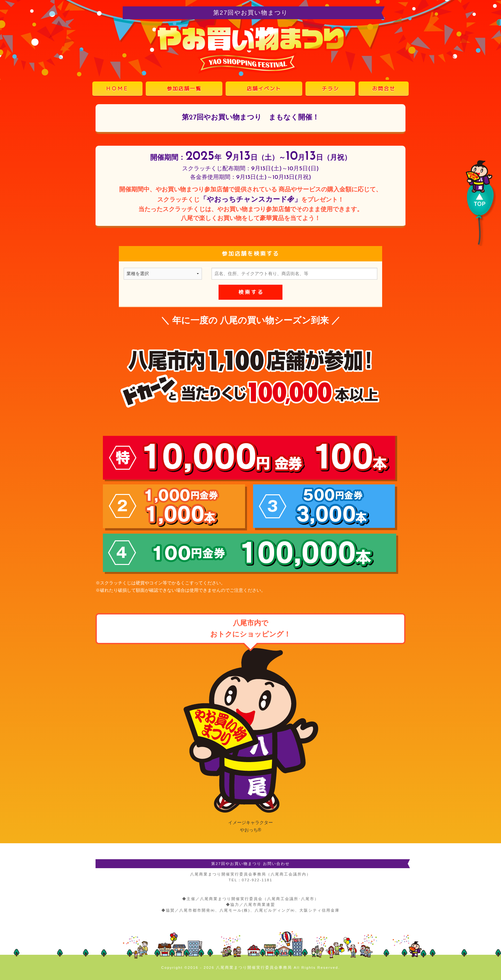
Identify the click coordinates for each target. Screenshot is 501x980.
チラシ (330, 89)
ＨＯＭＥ (117, 89)
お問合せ (384, 89)
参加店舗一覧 (184, 89)
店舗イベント (264, 89)
